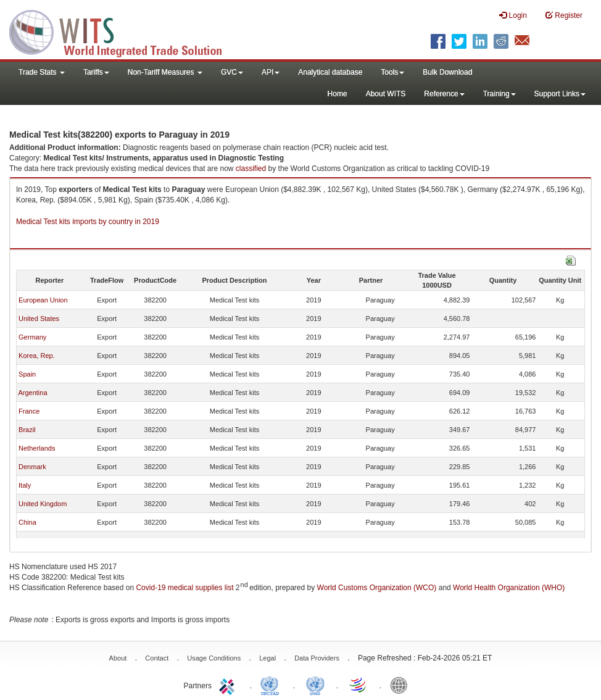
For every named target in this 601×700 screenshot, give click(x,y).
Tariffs (96, 72)
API (271, 72)
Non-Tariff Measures (165, 72)
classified (251, 169)
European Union (43, 300)
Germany (32, 337)
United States (39, 319)
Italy (25, 485)
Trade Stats (42, 72)
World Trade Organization (359, 685)
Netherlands (37, 448)
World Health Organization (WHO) (509, 588)
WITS (123, 31)
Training (499, 94)
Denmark (32, 467)
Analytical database (330, 72)
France (29, 411)
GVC (232, 72)
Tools (392, 72)
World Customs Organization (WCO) (377, 588)
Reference (444, 94)
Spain (27, 374)
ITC (229, 685)
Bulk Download (447, 72)
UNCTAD (272, 685)
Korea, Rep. (37, 356)
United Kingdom (43, 504)
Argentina (32, 393)
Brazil (27, 430)
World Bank (402, 685)
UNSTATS (315, 685)
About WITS (386, 94)
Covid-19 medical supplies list (184, 588)
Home (338, 94)
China (27, 522)
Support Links (560, 94)
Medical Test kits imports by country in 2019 (88, 222)
